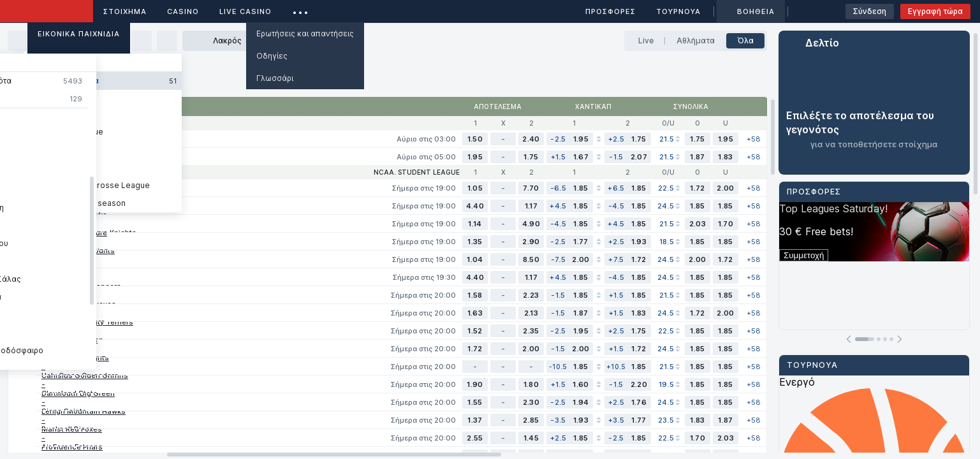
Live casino (245, 11)
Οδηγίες (272, 56)
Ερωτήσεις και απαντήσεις (305, 33)
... (301, 9)
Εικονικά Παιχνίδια (79, 34)
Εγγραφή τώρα (935, 11)
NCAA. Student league (417, 172)
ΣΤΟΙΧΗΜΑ (125, 11)
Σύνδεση (870, 11)
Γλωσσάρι (275, 78)
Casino (183, 11)
